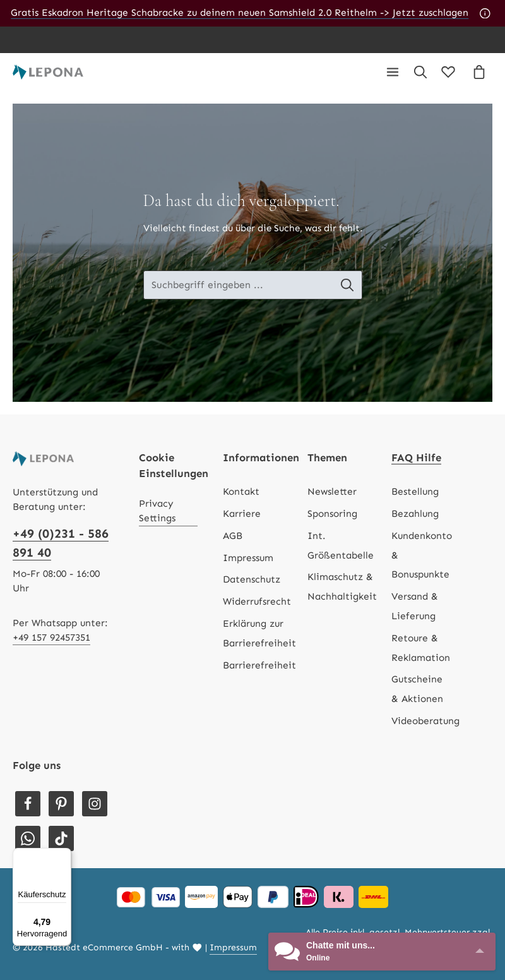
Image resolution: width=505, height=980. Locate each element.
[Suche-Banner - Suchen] (353, 285)
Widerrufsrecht (257, 602)
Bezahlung (415, 514)
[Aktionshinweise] (485, 13)
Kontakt (241, 492)
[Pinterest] (61, 804)
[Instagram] (95, 804)
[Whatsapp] (28, 838)
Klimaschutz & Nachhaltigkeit (342, 587)
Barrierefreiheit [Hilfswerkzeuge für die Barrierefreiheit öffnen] (259, 665)
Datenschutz (252, 579)
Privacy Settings (157, 511)
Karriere (242, 514)
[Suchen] (420, 72)
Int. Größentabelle (341, 546)
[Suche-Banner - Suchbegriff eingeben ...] (238, 285)
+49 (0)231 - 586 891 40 (61, 543)
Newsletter (332, 492)
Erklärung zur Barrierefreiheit (259, 633)
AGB (233, 536)
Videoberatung (425, 721)
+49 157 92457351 (51, 638)
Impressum (248, 558)
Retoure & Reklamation (421, 648)
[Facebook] (28, 804)
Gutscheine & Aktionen (417, 689)
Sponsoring (332, 514)
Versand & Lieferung (415, 606)
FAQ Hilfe (416, 457)
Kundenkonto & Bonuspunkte (422, 555)
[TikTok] (61, 838)
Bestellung (415, 492)
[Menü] (393, 72)
